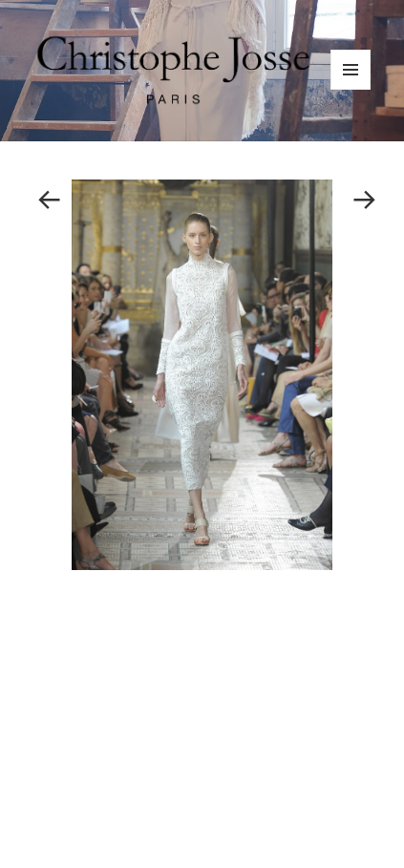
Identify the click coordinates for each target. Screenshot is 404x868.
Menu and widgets (351, 89)
